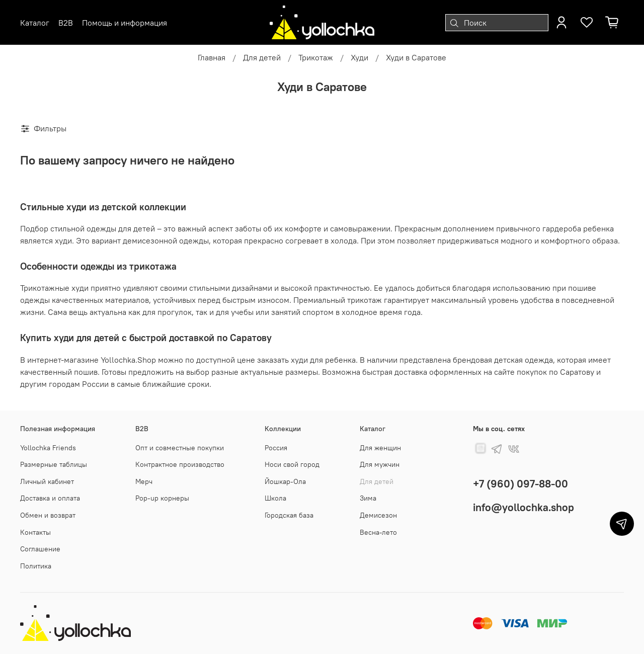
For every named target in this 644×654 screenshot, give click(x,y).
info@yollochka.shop (524, 507)
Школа (275, 498)
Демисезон (378, 515)
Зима (368, 498)
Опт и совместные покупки (180, 448)
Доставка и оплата (50, 498)
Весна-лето (378, 532)
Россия (276, 448)
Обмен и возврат (48, 515)
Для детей (262, 57)
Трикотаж (316, 57)
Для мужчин (380, 464)
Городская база (289, 515)
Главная (212, 57)
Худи (359, 57)
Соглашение (40, 549)
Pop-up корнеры (162, 498)
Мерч (144, 481)
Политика (36, 566)
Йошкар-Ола (285, 481)
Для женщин (380, 448)
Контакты (35, 532)
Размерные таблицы (54, 464)
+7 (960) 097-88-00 (520, 484)
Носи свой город (292, 464)
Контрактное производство (180, 464)
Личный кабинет (47, 481)
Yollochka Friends (48, 448)
